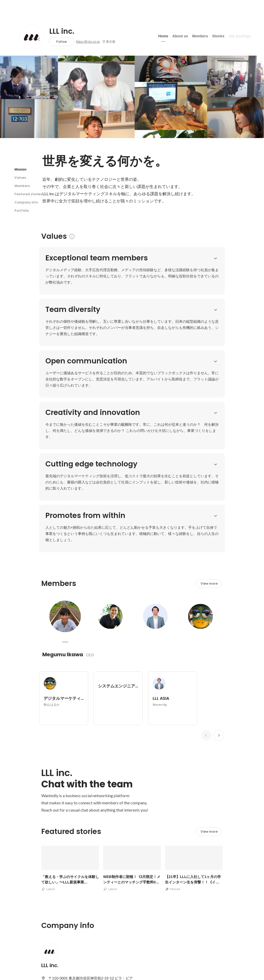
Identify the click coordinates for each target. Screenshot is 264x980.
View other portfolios (171, 849)
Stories (218, 36)
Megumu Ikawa (63, 443)
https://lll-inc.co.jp (88, 42)
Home (163, 36)
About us (180, 36)
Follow (61, 42)
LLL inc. (62, 31)
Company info (26, 202)
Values (20, 178)
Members (200, 36)
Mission (20, 169)
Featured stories (28, 194)
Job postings (240, 36)
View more (209, 372)
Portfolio (22, 211)
